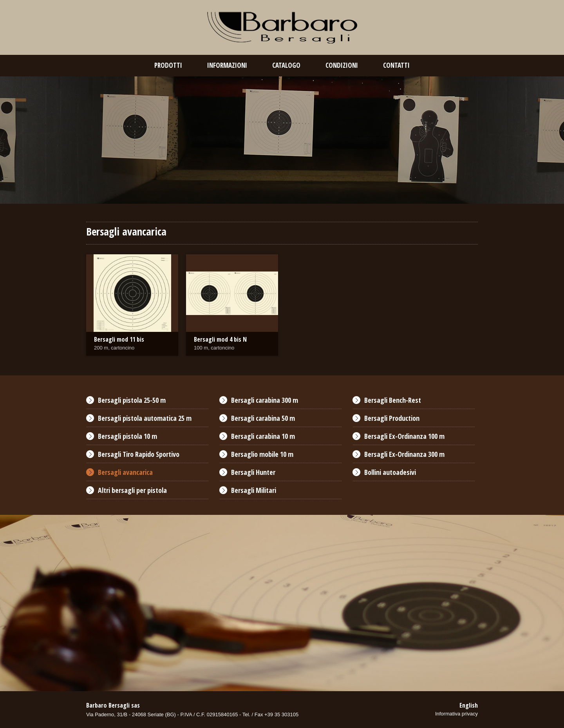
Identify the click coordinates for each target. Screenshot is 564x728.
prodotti (168, 65)
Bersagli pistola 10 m (127, 436)
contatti (396, 65)
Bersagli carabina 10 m (263, 436)
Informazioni (227, 65)
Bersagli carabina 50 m (263, 418)
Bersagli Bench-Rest (393, 400)
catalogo (286, 65)
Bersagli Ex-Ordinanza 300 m (404, 454)
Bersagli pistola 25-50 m (132, 400)
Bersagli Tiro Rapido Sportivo (139, 454)
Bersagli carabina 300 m (265, 400)
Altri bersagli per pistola (132, 490)
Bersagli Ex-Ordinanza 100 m (404, 436)
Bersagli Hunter (253, 472)
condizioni (342, 65)
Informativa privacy (456, 714)
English (469, 705)
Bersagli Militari (254, 490)
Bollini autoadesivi (390, 472)
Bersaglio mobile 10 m (262, 454)
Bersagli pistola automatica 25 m (145, 418)
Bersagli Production (392, 418)
